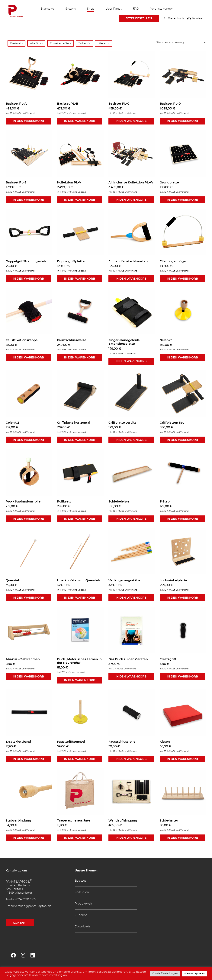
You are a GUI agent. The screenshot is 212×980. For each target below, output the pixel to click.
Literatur (104, 43)
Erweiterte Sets (61, 43)
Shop (91, 9)
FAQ (136, 9)
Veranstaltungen (162, 9)
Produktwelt (84, 904)
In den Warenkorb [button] (28, 121)
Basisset (80, 881)
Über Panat (114, 9)
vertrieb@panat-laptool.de (33, 906)
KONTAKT (20, 923)
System (71, 9)
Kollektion (82, 892)
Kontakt (198, 19)
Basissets (16, 43)
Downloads (83, 927)
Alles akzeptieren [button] (195, 974)
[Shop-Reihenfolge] (181, 43)
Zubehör (84, 43)
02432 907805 (26, 899)
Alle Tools (36, 43)
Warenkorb (176, 19)
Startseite (47, 9)
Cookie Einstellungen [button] (165, 974)
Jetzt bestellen (139, 18)
